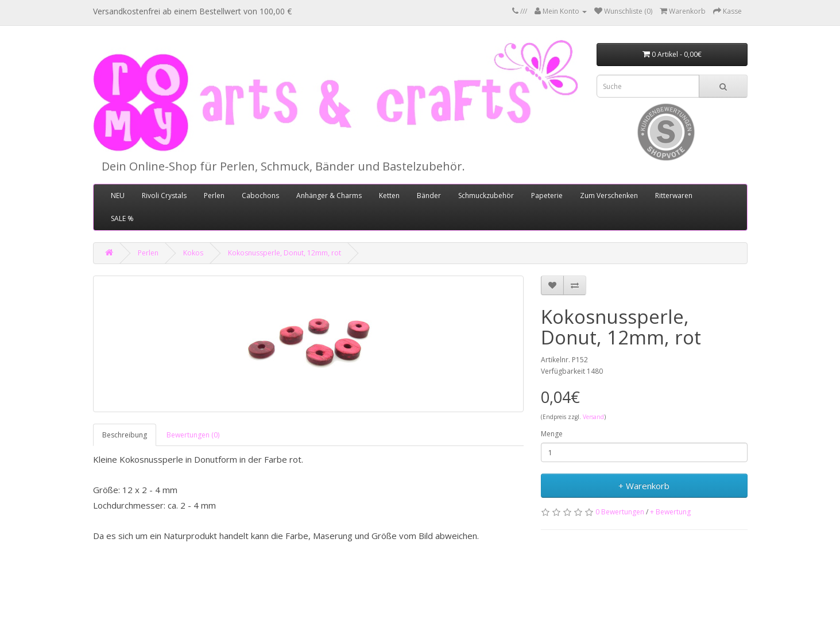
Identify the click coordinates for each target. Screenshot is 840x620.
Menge (552, 434)
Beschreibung (125, 435)
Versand (593, 417)
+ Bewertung (670, 512)
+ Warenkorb (644, 486)
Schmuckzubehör (486, 195)
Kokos (193, 253)
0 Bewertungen (620, 512)
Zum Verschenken (609, 195)
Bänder (429, 195)
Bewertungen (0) (193, 435)
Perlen (214, 195)
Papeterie (547, 195)
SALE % (122, 218)
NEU (118, 195)
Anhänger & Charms (329, 195)
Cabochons (260, 195)
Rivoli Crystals (164, 195)
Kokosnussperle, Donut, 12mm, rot (284, 253)
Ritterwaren (674, 195)
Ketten (389, 195)
